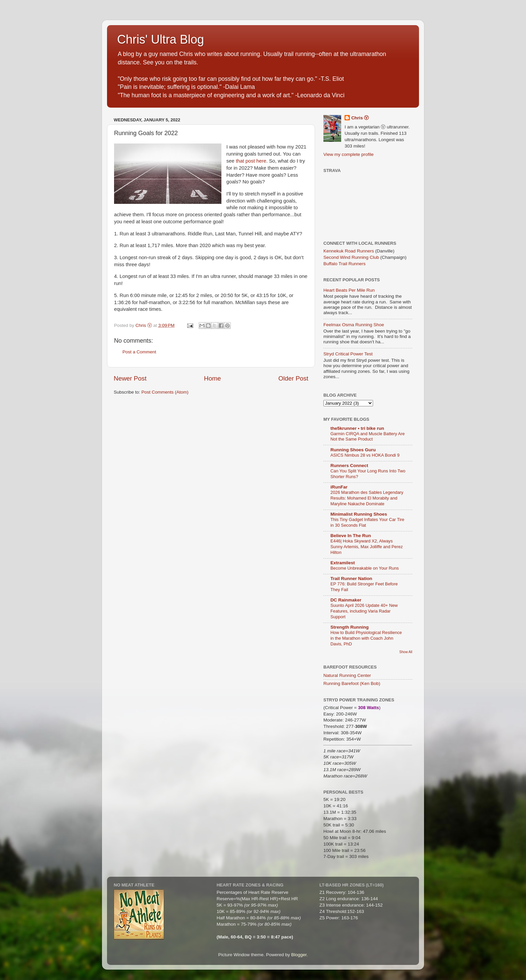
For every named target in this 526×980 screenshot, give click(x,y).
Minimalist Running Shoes (359, 514)
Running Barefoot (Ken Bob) (352, 683)
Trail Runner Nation (351, 579)
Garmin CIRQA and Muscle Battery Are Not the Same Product (367, 437)
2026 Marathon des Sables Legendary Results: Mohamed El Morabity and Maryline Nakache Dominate (367, 498)
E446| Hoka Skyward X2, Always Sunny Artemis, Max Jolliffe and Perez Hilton (367, 546)
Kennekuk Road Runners (349, 251)
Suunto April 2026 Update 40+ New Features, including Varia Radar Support (364, 611)
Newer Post (130, 378)
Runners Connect (349, 466)
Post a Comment (139, 352)
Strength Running (350, 627)
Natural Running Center (347, 675)
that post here (251, 161)
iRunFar (339, 487)
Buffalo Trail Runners (345, 264)
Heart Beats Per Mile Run (349, 290)
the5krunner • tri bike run (357, 428)
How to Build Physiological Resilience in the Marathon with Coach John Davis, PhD (366, 638)
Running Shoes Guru (353, 450)
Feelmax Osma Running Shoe (354, 325)
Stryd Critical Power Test (348, 354)
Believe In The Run (351, 536)
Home (212, 378)
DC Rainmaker (346, 600)
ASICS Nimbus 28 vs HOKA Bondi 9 (365, 455)
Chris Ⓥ (360, 118)
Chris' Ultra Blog (161, 39)
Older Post (293, 378)
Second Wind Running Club (351, 257)
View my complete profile (349, 154)
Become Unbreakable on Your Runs (365, 568)
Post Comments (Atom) (165, 392)
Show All (406, 652)
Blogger (299, 955)
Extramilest (343, 563)
